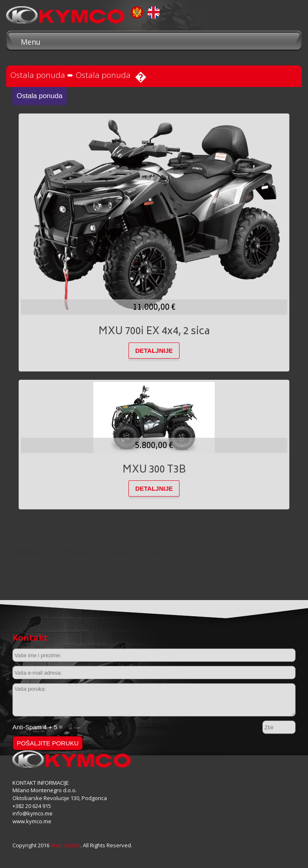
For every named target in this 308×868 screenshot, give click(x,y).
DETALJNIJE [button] (154, 351)
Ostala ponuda (38, 75)
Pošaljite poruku (47, 743)
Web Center (65, 845)
